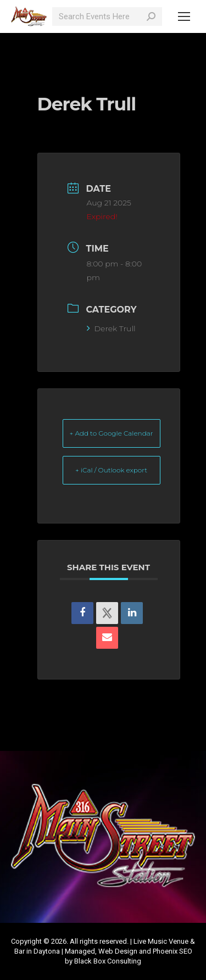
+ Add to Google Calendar (112, 433)
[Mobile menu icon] (184, 16)
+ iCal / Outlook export (111, 470)
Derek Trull (111, 328)
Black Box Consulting (108, 961)
